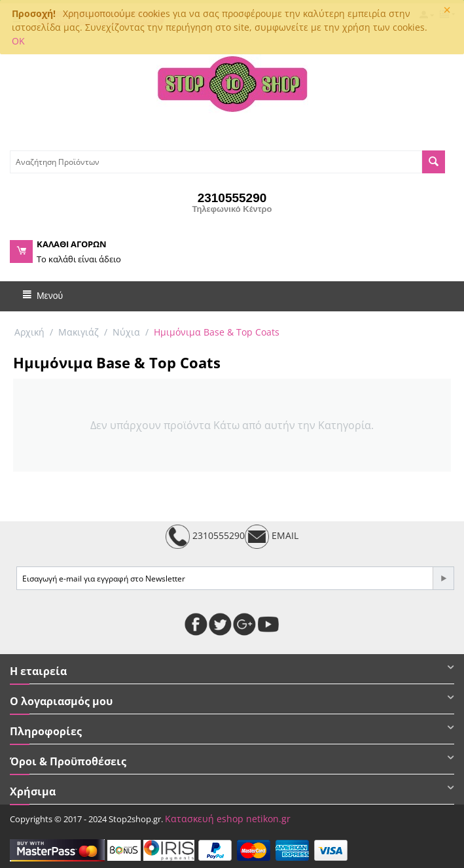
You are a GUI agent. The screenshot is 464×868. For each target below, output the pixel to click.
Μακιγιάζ (79, 332)
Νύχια (126, 332)
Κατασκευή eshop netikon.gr (228, 819)
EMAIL (272, 537)
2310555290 (205, 537)
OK (18, 41)
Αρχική (29, 332)
